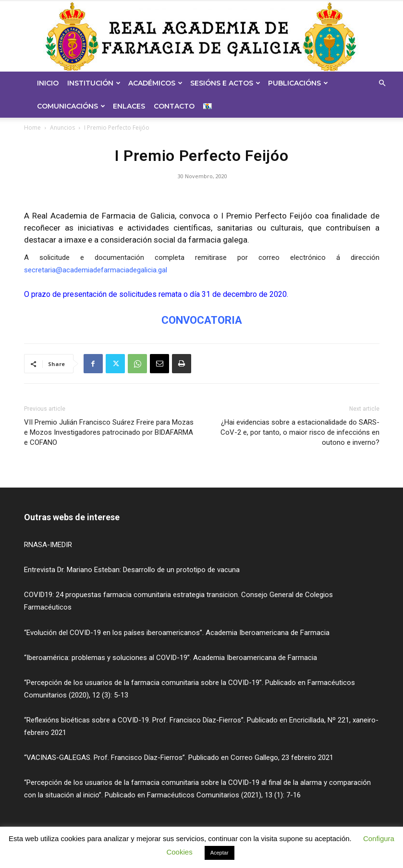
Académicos (155, 83)
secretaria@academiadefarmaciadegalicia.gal (96, 270)
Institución (94, 83)
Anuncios (62, 128)
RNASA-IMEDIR (48, 545)
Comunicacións (71, 106)
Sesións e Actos (225, 83)
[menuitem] (209, 106)
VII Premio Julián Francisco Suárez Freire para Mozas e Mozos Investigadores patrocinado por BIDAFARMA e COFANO (109, 432)
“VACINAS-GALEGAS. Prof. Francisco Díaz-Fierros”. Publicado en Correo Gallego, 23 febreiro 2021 (179, 758)
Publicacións (298, 83)
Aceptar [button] (220, 853)
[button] (382, 83)
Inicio (48, 83)
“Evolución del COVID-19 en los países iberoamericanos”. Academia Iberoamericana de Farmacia (177, 633)
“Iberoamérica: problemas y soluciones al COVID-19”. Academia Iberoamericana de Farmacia (171, 658)
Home (32, 128)
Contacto (174, 106)
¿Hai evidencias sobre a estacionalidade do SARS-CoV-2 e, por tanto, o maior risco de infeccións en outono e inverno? (300, 432)
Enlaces (129, 106)
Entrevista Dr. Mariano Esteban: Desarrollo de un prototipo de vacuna (132, 570)
